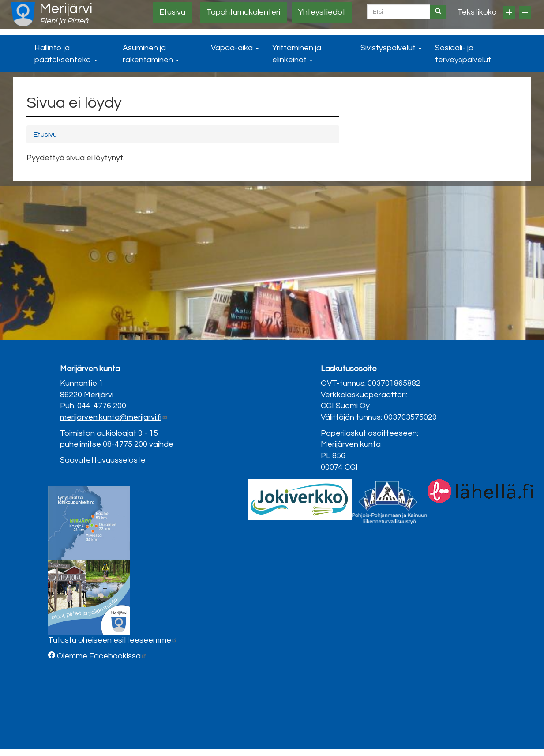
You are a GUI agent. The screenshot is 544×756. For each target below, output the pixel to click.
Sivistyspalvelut (391, 48)
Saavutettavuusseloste (103, 460)
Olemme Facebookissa (101, 656)
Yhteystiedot (322, 12)
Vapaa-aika (235, 48)
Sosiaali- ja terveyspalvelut (463, 54)
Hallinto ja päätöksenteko (66, 54)
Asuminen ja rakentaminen (151, 54)
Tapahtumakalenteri (243, 12)
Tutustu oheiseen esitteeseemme (113, 640)
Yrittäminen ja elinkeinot (297, 54)
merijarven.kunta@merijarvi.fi (114, 417)
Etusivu (172, 12)
